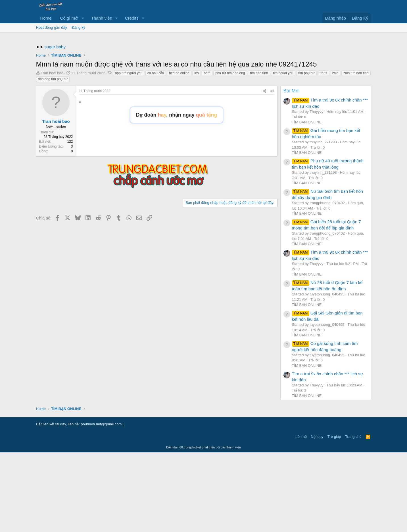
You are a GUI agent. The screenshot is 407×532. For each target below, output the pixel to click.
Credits (132, 18)
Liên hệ (301, 516)
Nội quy (317, 516)
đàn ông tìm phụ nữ (53, 159)
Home (46, 18)
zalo (335, 153)
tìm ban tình (259, 153)
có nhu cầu (156, 153)
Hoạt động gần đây (52, 27)
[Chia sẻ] (265, 171)
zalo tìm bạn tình (356, 153)
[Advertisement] (204, 78)
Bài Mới (292, 170)
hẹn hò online (179, 153)
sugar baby (55, 126)
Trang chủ (353, 516)
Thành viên (102, 18)
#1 (272, 171)
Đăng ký (78, 27)
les (196, 153)
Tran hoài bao (52, 153)
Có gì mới (69, 18)
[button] (83, 18)
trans (323, 153)
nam (207, 153)
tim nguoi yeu (283, 153)
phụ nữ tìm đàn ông (230, 153)
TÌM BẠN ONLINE (307, 202)
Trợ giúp (334, 516)
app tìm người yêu (129, 153)
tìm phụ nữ (306, 153)
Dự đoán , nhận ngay (177, 194)
